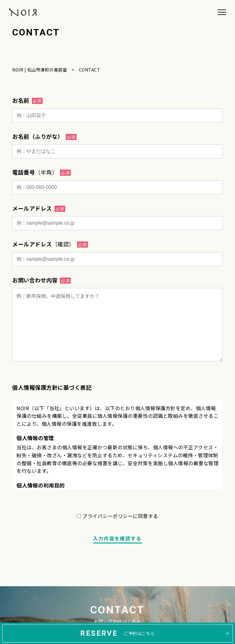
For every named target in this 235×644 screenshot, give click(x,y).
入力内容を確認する (117, 538)
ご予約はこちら (117, 633)
